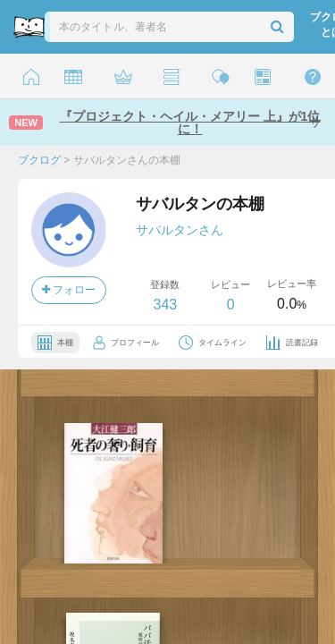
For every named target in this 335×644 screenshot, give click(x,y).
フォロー (69, 290)
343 (165, 305)
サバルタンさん (180, 230)
